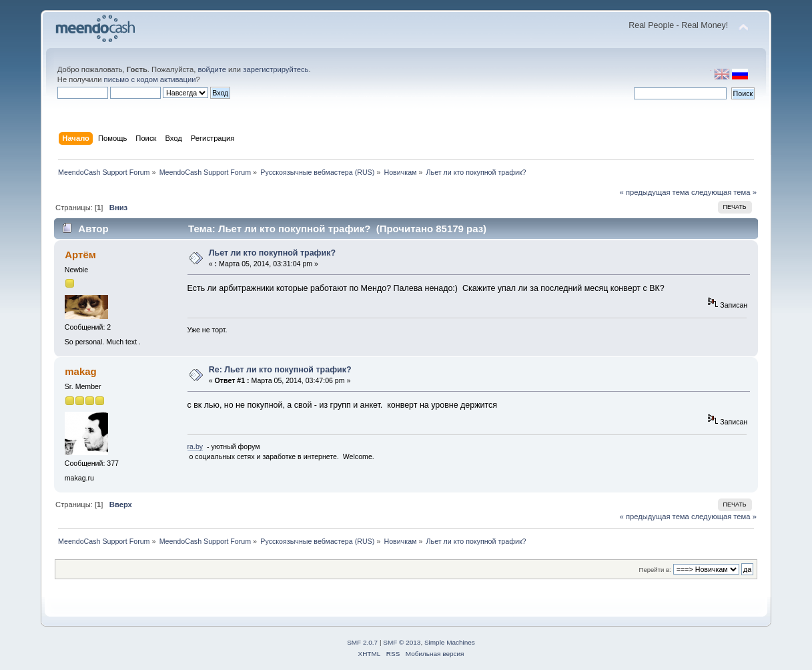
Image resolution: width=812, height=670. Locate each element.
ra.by (195, 446)
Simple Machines (450, 642)
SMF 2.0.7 (362, 642)
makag (80, 371)
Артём (80, 255)
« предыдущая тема (655, 192)
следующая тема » (724, 192)
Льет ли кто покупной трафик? (272, 253)
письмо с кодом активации (150, 79)
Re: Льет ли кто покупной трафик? (280, 370)
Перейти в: (655, 570)
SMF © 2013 (402, 642)
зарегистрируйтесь (276, 69)
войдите (212, 69)
